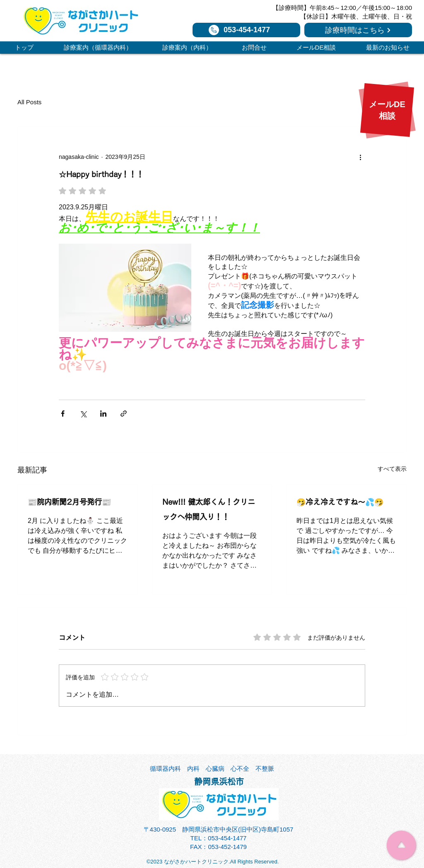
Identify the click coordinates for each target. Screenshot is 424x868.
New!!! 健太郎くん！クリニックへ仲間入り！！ (209, 509)
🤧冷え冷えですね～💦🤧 (340, 502)
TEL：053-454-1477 (219, 838)
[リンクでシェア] (124, 414)
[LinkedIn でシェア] (103, 414)
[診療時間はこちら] (358, 30)
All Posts (29, 102)
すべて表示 (392, 469)
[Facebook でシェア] (63, 414)
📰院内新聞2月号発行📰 (69, 502)
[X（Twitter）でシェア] (83, 414)
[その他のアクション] (360, 157)
